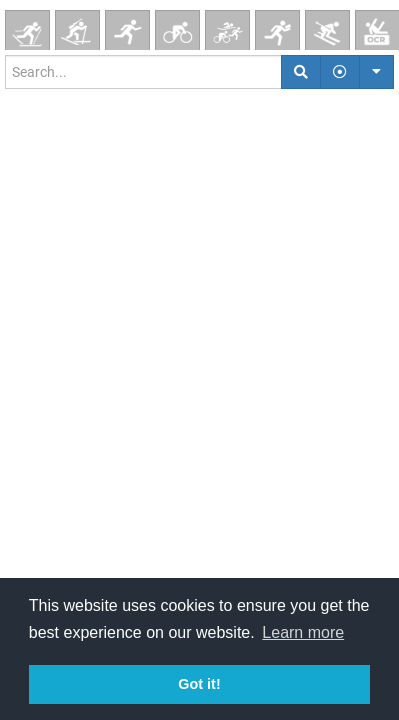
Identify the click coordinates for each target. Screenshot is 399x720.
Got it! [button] (199, 684)
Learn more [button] (303, 632)
